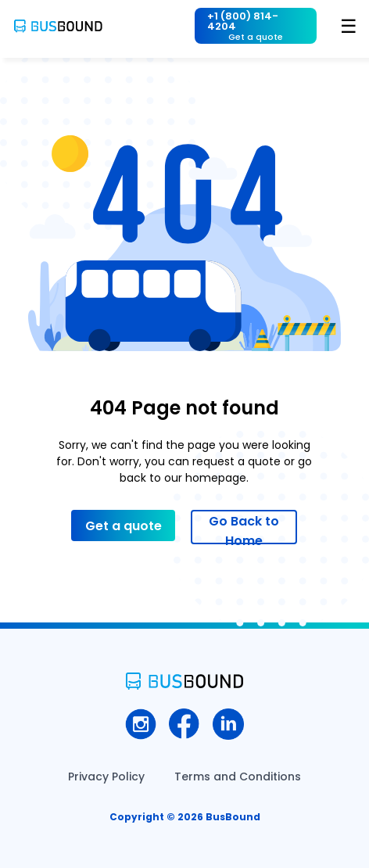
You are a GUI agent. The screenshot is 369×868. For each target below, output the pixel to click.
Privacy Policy (106, 777)
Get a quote (124, 526)
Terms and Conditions (238, 777)
